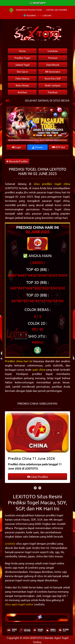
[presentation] (35, 488)
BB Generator (53, 72)
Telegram (30, 15)
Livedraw (53, 51)
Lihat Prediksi (37, 477)
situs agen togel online (19, 604)
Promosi (53, 58)
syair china (39, 369)
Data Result (53, 65)
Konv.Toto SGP (53, 78)
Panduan (53, 92)
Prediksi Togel (22, 58)
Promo (37, 147)
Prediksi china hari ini (19, 361)
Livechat (46, 15)
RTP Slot (59, 147)
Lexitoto (10, 543)
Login (17, 147)
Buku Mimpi (22, 85)
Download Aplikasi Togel (26, 10)
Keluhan (22, 92)
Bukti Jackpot (53, 85)
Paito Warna (22, 78)
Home (22, 51)
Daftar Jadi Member (57, 10)
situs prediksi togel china (52, 184)
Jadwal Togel (22, 65)
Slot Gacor (22, 72)
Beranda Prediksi (17, 161)
